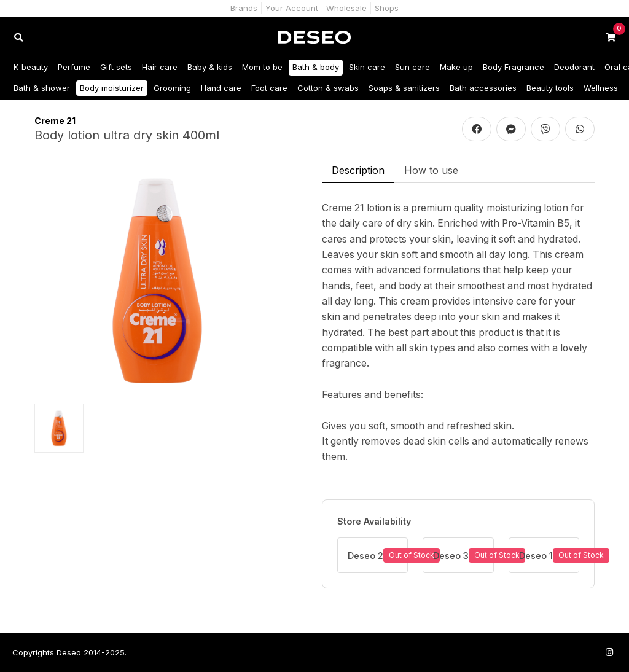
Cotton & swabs (328, 88)
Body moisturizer (112, 88)
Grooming (172, 88)
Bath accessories (483, 88)
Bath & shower (42, 88)
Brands (244, 8)
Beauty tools (550, 88)
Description (358, 170)
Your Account (292, 8)
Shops (387, 8)
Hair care (160, 67)
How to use (431, 170)
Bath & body (316, 67)
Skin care (367, 67)
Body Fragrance (514, 67)
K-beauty (31, 67)
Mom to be (262, 67)
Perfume (74, 67)
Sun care (412, 67)
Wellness (601, 88)
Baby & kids (210, 67)
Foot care (269, 88)
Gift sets (116, 67)
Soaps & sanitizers (404, 88)
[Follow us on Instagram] (609, 652)
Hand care (221, 88)
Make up (456, 67)
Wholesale (346, 8)
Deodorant (574, 67)
